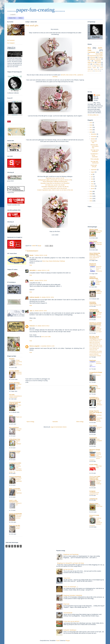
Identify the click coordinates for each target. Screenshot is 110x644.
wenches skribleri (14, 371)
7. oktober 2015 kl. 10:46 (40, 255)
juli (92, 174)
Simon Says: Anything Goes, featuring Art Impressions (95, 258)
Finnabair (12, 359)
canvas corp (91, 66)
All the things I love (15, 439)
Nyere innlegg (30, 422)
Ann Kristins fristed (15, 451)
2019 (91, 123)
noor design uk (97, 64)
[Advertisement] (55, 402)
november (94, 137)
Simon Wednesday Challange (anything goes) (55, 181)
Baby (101, 52)
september (94, 170)
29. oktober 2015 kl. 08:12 (42, 326)
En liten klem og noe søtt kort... (72, 621)
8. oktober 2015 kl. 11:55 (43, 270)
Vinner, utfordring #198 (95, 305)
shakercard (97, 71)
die (100, 69)
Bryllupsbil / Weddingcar (70, 630)
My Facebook (11, 40)
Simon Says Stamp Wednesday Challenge (54, 261)
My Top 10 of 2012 (68, 569)
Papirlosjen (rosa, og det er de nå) (55, 178)
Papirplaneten (93, 386)
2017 (91, 127)
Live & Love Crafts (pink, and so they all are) (55, 188)
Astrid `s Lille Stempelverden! (14, 501)
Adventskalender (68, 613)
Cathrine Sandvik (34, 297)
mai (92, 179)
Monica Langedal (34, 346)
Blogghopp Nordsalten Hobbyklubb (73, 595)
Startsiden (55, 422)
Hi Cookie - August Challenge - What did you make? (99, 329)
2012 (91, 196)
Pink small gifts (95, 159)
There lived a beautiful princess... (19, 517)
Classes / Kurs (12, 18)
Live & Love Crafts (46, 337)
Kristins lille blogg (14, 383)
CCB (89, 61)
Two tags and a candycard (95, 151)
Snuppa (18, 453)
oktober (93, 139)
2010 (91, 201)
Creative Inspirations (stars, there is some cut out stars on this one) (55, 190)
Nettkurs (21, 18)
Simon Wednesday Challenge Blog (95, 254)
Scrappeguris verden (15, 463)
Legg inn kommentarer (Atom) (58, 427)
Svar (31, 265)
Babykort (98, 375)
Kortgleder (93, 491)
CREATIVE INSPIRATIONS (94, 278)
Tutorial (99, 62)
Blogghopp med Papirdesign (71, 554)
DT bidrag (100, 57)
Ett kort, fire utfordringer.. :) (71, 587)
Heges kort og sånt (15, 526)
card (89, 64)
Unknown (32, 326)
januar (93, 188)
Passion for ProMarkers (93, 264)
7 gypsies (95, 69)
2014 (91, 191)
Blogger (68, 641)
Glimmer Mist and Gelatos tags (95, 146)
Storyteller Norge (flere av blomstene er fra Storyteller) (55, 183)
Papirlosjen (93, 360)
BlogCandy (66, 604)
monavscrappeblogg (15, 477)
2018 (91, 125)
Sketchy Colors (94, 503)
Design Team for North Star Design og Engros (95, 412)
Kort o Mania (93, 426)
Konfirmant (92, 57)
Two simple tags (94, 142)
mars (92, 184)
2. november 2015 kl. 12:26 (47, 346)
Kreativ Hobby (94, 465)
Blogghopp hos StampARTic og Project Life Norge (71, 563)
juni (92, 177)
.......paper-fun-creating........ (36, 10)
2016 (91, 130)
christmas (98, 66)
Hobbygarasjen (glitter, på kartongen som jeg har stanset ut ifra (55, 180)
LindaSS (98, 95)
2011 (91, 198)
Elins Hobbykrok (14, 427)
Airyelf (58, 641)
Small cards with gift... (94, 166)
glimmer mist (90, 71)
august (93, 172)
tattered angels (92, 68)
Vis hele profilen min (93, 115)
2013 (91, 194)
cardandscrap (93, 499)
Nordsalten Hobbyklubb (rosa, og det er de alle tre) (55, 187)
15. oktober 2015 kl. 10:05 (40, 311)
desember (94, 134)
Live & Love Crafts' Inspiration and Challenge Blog (95, 478)
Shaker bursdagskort (99, 441)
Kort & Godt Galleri (95, 290)
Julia (31, 311)
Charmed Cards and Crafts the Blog (15, 403)
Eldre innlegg (80, 422)
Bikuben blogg (94, 229)
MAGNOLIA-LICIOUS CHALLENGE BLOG (95, 324)
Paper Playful (93, 241)
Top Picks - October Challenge (99, 482)
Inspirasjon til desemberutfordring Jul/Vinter (99, 418)
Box (89, 48)
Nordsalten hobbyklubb (93, 303)
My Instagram (11, 43)
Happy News (67, 578)
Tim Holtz (12, 395)
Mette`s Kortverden (15, 489)
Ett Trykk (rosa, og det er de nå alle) (55, 185)
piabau (11, 416)
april (92, 181)
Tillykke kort (19, 417)
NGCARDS (33, 270)
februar (93, 186)
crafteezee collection (95, 59)
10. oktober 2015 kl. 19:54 (47, 297)
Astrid (31, 280)
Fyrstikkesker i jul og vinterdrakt (94, 155)
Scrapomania (93, 438)
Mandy (31, 255)
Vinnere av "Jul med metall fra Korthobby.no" (99, 403)
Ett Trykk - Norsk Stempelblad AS (94, 337)
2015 (91, 132)
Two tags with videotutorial (95, 162)
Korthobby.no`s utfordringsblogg (94, 398)
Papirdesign (91, 52)
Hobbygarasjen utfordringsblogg (94, 310)
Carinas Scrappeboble (15, 514)
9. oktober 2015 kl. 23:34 (40, 280)
